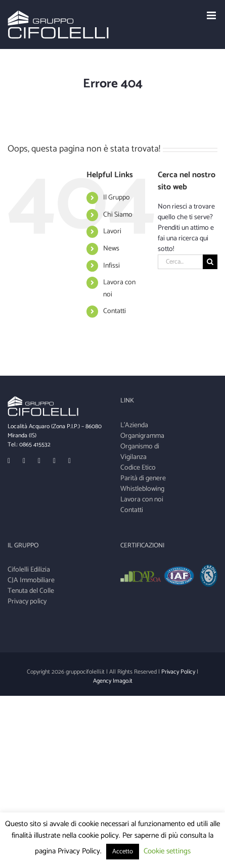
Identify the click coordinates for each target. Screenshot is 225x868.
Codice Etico (138, 468)
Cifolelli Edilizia (29, 570)
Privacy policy (27, 602)
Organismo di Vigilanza (140, 452)
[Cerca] (210, 262)
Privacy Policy (178, 672)
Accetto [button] (123, 852)
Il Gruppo (117, 198)
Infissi (111, 266)
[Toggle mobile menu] (212, 15)
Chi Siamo (118, 215)
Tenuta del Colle (31, 591)
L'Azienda (134, 425)
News (111, 249)
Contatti (115, 311)
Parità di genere (143, 478)
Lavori (112, 232)
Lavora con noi (142, 500)
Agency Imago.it (113, 681)
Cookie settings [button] (167, 851)
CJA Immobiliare (31, 580)
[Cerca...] (180, 262)
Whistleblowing (142, 489)
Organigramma (142, 436)
